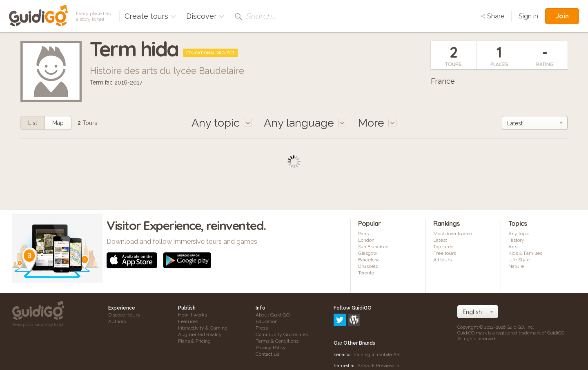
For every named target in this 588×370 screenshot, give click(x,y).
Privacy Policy (271, 348)
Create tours (150, 16)
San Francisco (373, 247)
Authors (117, 321)
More (377, 123)
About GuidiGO (273, 315)
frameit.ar (344, 330)
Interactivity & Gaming (203, 328)
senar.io (342, 319)
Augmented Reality (200, 334)
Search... (261, 16)
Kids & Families (525, 253)
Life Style (519, 260)
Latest (440, 240)
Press (262, 328)
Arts (513, 247)
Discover (205, 16)
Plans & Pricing (194, 341)
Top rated (443, 247)
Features (188, 321)
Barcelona (369, 260)
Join (562, 16)
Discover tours (124, 315)
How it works (193, 315)
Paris (363, 234)
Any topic (519, 234)
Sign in (528, 16)
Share (492, 16)
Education (267, 321)
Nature (516, 266)
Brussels (368, 266)
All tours (442, 260)
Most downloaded (453, 234)
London (366, 240)
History (516, 240)
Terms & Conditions (277, 341)
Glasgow (368, 253)
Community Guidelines (282, 334)
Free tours (445, 253)
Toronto (366, 273)
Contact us (267, 354)
